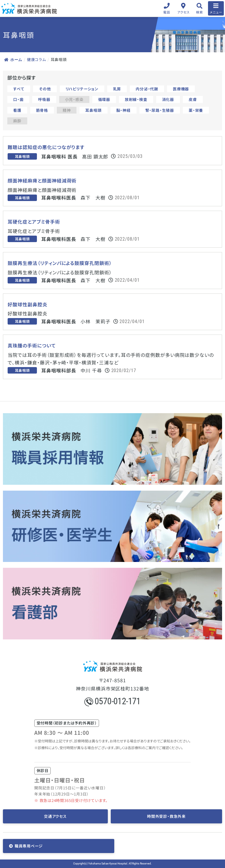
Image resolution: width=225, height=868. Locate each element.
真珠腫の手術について (32, 346)
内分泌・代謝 (147, 89)
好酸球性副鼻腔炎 (28, 304)
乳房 (117, 89)
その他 (45, 89)
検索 (199, 12)
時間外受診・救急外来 (166, 816)
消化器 (168, 99)
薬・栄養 (196, 110)
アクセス (184, 12)
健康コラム (36, 59)
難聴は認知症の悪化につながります (46, 147)
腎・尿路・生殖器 (160, 110)
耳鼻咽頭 (93, 110)
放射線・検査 (136, 99)
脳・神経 (123, 110)
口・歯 (18, 99)
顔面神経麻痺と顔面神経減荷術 (42, 181)
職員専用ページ (29, 846)
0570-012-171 (112, 701)
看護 (17, 110)
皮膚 (193, 99)
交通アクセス (55, 816)
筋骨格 (42, 110)
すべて (19, 89)
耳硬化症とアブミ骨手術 (34, 222)
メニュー (216, 12)
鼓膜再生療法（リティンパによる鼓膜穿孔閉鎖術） (60, 263)
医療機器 (181, 89)
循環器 (104, 99)
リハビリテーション (82, 89)
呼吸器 (44, 99)
